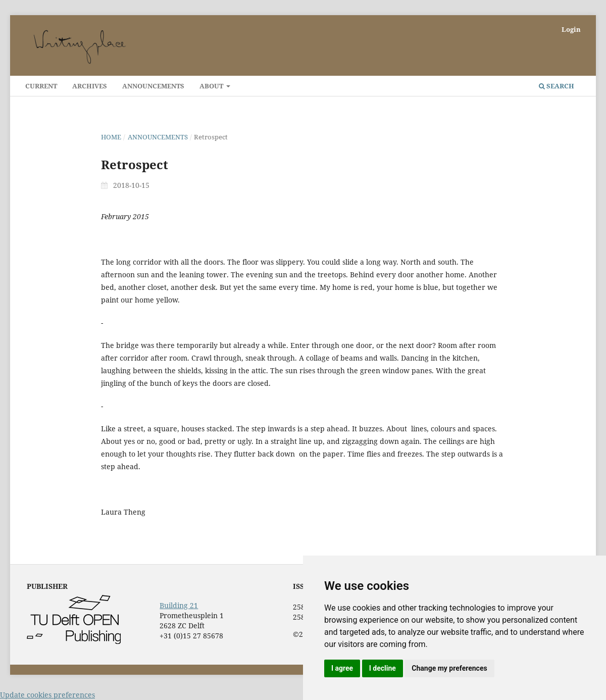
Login (571, 29)
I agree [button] (342, 668)
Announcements (153, 86)
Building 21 (179, 605)
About (212, 86)
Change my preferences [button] (449, 668)
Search (557, 86)
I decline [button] (383, 668)
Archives (90, 86)
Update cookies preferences (47, 695)
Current (41, 86)
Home (111, 137)
